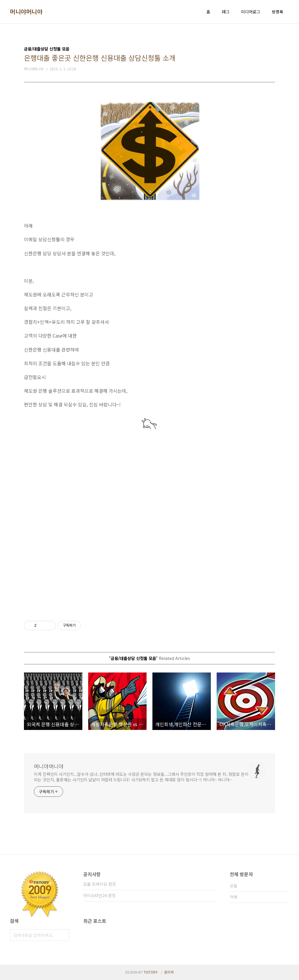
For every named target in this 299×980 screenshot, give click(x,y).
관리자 (169, 972)
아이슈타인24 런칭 (99, 895)
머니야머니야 (26, 12)
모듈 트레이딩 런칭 (100, 884)
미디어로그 (251, 12)
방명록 (278, 12)
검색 (63, 935)
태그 (226, 12)
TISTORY (151, 972)
